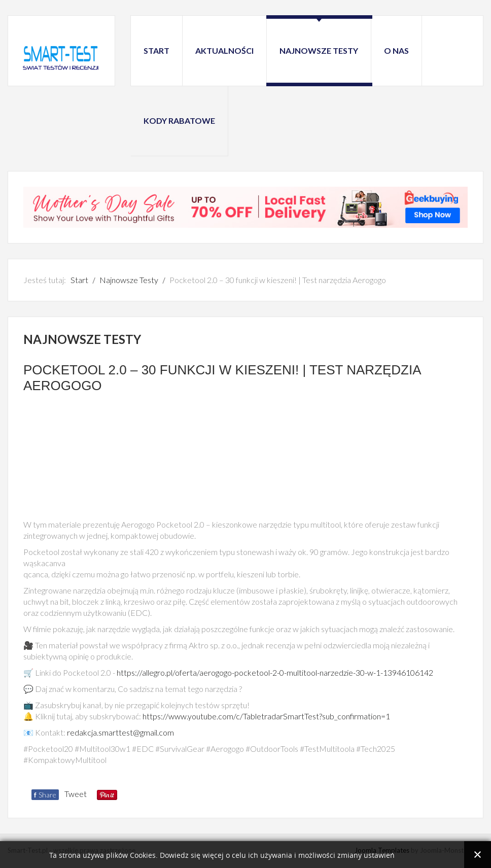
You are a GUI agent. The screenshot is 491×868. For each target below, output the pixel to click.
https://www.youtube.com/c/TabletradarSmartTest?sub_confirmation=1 (266, 716)
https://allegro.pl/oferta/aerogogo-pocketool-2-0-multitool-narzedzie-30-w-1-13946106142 (275, 672)
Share (45, 795)
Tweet (76, 794)
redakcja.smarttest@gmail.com (120, 732)
